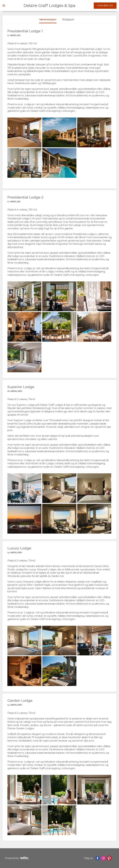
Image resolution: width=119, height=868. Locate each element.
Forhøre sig (105, 6)
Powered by (17, 858)
